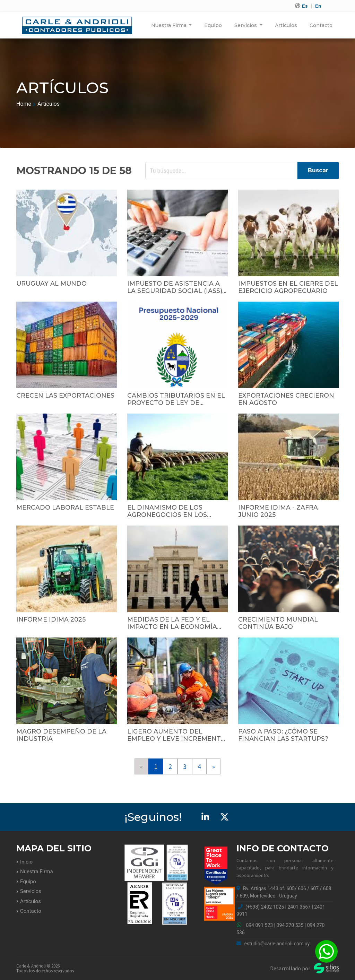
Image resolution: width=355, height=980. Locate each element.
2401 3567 (299, 907)
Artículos (286, 25)
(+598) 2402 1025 (265, 907)
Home (24, 104)
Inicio (26, 862)
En (318, 6)
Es (305, 6)
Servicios (246, 25)
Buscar (318, 170)
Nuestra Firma (170, 25)
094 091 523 (259, 925)
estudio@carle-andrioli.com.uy (273, 944)
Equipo (213, 25)
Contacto (321, 25)
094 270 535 (290, 925)
